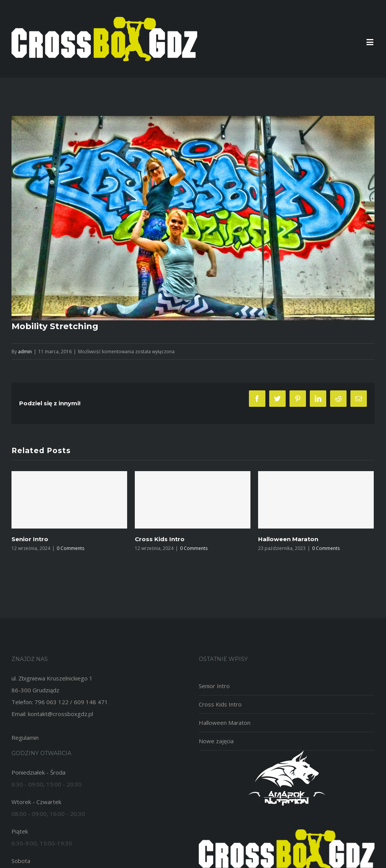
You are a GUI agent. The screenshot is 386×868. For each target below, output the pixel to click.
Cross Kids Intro (160, 539)
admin (25, 352)
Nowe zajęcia (216, 741)
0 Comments (70, 548)
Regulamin (25, 737)
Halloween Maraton (288, 539)
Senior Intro (30, 539)
